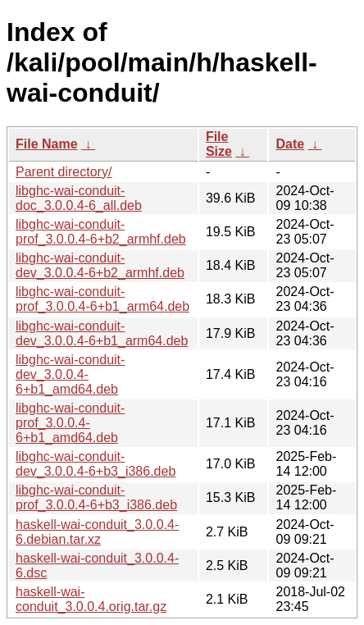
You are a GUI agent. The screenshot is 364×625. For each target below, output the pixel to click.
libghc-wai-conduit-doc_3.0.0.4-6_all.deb (79, 198)
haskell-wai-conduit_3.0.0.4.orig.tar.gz (91, 599)
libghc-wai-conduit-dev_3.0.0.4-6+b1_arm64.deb (102, 333)
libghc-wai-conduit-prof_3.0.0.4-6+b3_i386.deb (96, 497)
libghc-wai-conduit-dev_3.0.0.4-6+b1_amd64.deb (70, 374)
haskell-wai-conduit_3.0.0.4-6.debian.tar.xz (97, 532)
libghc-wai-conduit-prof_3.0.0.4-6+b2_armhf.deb (101, 232)
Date (290, 144)
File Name (47, 144)
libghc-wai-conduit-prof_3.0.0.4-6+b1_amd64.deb (70, 423)
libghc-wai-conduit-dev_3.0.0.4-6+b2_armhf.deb (100, 265)
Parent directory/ (64, 172)
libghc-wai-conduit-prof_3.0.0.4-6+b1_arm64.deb (102, 299)
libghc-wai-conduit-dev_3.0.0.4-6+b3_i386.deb (96, 464)
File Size (219, 144)
